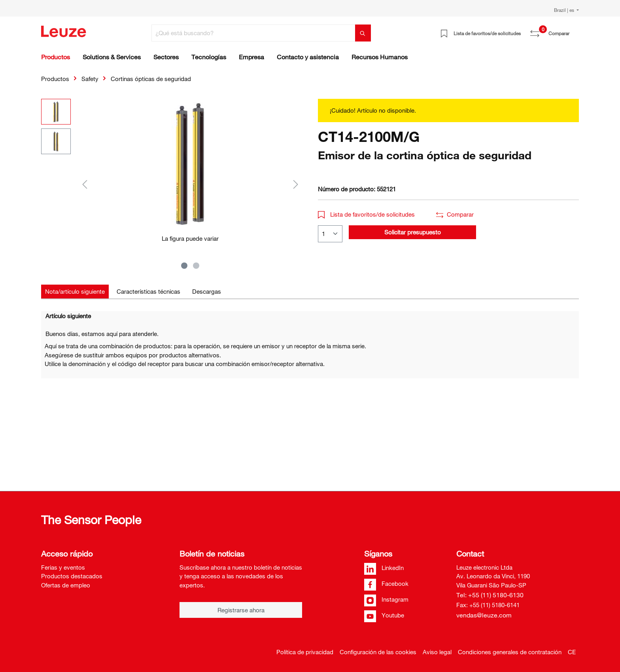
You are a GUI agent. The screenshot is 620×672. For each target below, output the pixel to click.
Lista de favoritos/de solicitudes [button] (366, 214)
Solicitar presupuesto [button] (413, 232)
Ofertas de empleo (66, 585)
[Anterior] (85, 184)
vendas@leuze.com (484, 615)
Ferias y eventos (63, 567)
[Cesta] (574, 30)
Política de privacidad (305, 652)
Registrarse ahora (241, 610)
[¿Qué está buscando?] (253, 33)
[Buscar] (363, 33)
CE (572, 652)
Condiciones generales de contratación (510, 652)
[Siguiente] (296, 184)
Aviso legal (437, 652)
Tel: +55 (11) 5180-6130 (490, 595)
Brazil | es (565, 10)
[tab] (75, 292)
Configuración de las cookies (378, 652)
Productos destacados (72, 576)
